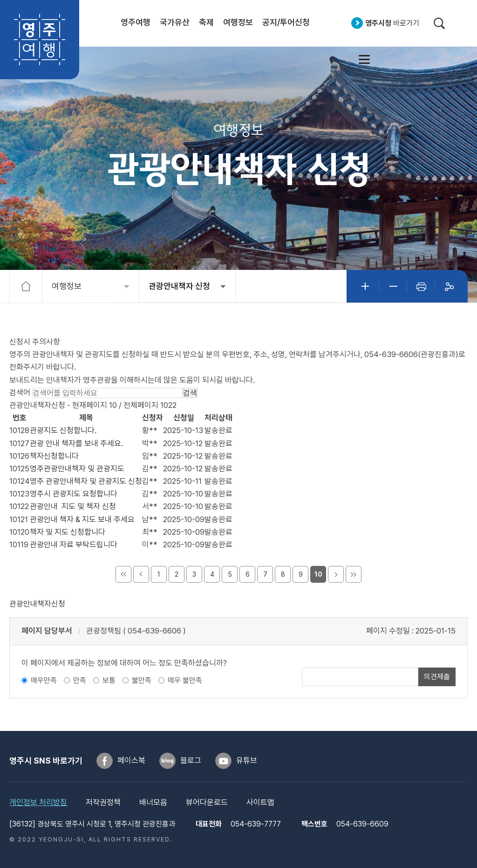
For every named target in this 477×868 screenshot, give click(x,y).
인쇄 (421, 286)
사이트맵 (364, 59)
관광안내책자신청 (37, 604)
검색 (439, 23)
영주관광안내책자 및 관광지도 (77, 468)
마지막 (354, 574)
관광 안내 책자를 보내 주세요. (76, 443)
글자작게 (393, 286)
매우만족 (44, 680)
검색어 (20, 393)
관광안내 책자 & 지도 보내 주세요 (82, 519)
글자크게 (365, 286)
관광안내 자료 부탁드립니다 (74, 544)
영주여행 (40, 40)
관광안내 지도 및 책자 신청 (73, 506)
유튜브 (247, 760)
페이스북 (131, 760)
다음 (336, 574)
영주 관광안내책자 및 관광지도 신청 (86, 481)
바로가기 (392, 23)
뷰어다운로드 (207, 802)
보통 (109, 680)
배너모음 (153, 802)
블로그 (191, 760)
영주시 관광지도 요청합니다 (74, 494)
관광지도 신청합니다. (63, 430)
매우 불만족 (185, 680)
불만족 (142, 680)
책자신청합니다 (54, 456)
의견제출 (437, 677)
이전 (141, 574)
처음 (123, 574)
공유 (449, 286)
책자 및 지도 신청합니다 (68, 532)
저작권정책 (103, 802)
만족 (80, 680)
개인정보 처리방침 (38, 802)
